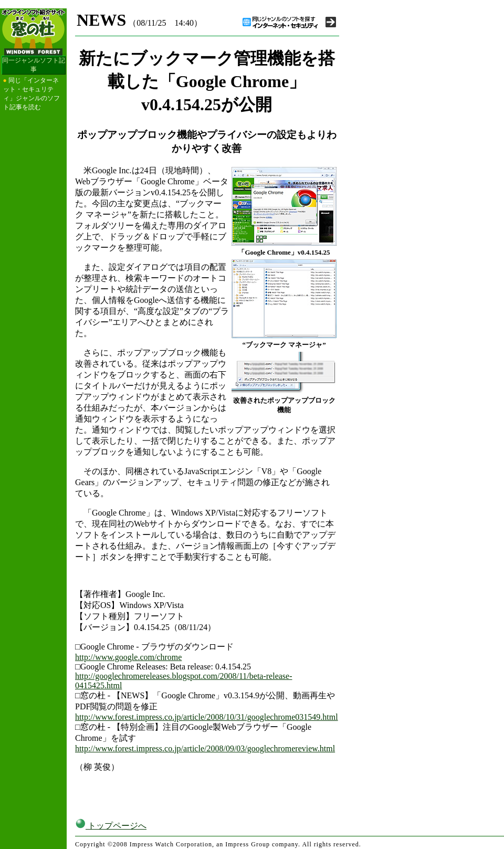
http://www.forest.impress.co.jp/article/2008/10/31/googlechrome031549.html (207, 717)
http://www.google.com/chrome (128, 657)
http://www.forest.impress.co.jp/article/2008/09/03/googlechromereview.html (205, 748)
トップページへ (111, 826)
